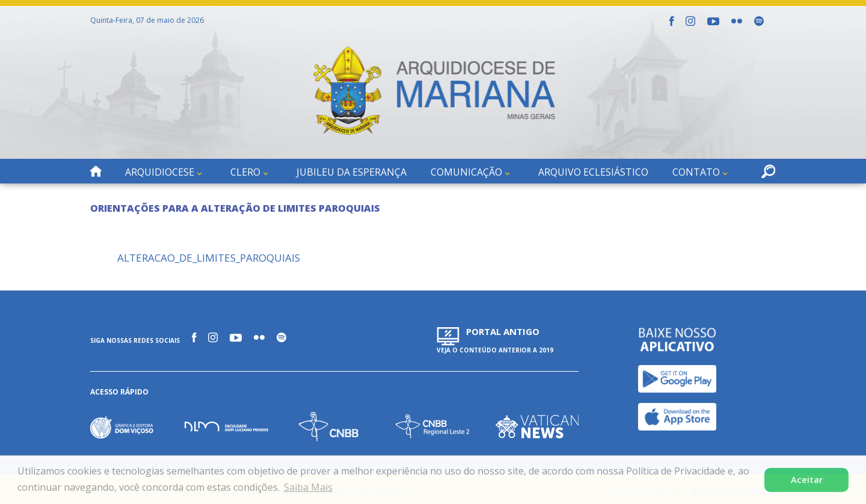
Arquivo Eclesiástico (593, 172)
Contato (696, 172)
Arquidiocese (160, 172)
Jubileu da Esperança (352, 172)
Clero (245, 172)
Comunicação (466, 172)
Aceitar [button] (807, 480)
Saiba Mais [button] (308, 487)
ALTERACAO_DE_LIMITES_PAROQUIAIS (209, 258)
